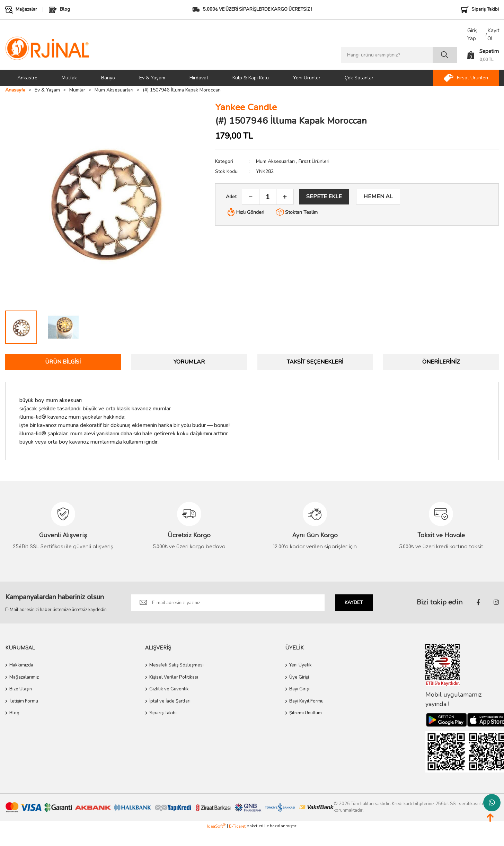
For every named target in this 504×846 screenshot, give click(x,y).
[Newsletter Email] (228, 603)
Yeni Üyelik (300, 665)
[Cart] (483, 55)
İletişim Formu (24, 701)
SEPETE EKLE (324, 197)
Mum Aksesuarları (275, 161)
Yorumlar (189, 362)
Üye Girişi (299, 677)
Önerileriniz (441, 362)
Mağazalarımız (24, 677)
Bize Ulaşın (21, 689)
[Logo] (47, 48)
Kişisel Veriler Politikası (174, 677)
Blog (14, 713)
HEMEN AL (378, 197)
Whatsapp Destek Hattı (492, 803)
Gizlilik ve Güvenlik (169, 689)
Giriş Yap (472, 34)
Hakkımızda (21, 665)
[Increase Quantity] (285, 197)
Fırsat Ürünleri (314, 161)
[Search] (399, 55)
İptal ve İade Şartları (170, 701)
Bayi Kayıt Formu (306, 701)
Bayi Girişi (299, 689)
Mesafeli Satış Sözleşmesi (176, 665)
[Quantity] (268, 197)
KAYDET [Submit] (354, 603)
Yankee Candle (246, 107)
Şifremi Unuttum (306, 713)
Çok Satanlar (359, 78)
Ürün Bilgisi (63, 362)
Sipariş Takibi (163, 713)
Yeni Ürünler (307, 78)
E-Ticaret (237, 826)
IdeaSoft (216, 826)
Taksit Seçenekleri (315, 362)
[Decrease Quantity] (251, 197)
